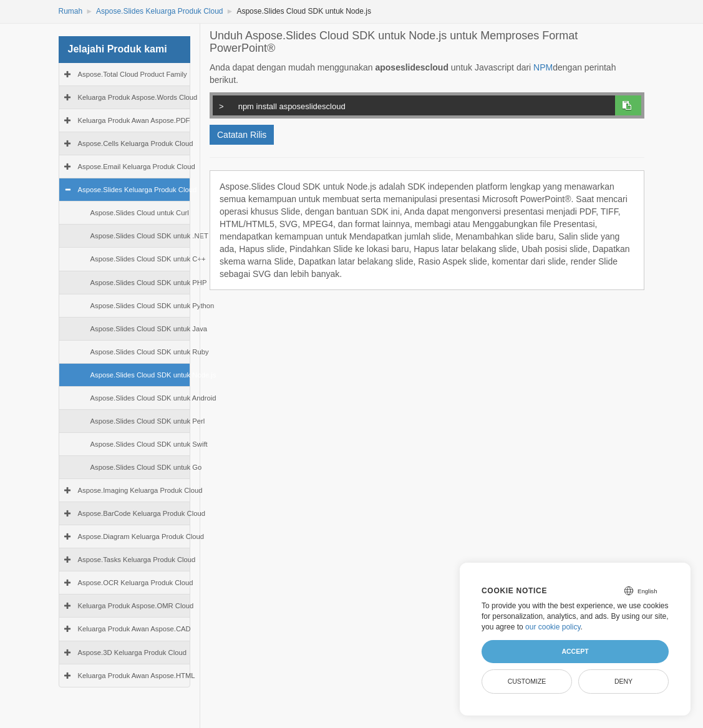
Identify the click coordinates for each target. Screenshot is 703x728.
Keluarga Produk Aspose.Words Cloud (138, 97)
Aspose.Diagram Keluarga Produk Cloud (141, 536)
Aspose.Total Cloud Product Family (133, 74)
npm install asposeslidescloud (417, 105)
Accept (575, 651)
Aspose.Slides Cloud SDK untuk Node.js (153, 375)
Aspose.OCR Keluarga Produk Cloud (136, 583)
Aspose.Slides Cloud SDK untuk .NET (149, 236)
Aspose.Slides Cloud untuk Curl (140, 213)
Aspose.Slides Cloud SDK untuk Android (153, 398)
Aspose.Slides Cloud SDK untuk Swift (149, 444)
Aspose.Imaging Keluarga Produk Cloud (140, 490)
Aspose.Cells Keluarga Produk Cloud (136, 143)
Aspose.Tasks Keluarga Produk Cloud (137, 560)
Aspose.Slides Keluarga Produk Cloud (159, 11)
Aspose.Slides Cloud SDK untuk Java (149, 329)
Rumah (71, 11)
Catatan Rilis (242, 135)
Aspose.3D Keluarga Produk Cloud (132, 653)
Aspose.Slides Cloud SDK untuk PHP (149, 283)
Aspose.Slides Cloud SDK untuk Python (153, 306)
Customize (527, 681)
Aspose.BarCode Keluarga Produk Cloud (142, 513)
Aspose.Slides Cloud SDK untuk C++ (148, 259)
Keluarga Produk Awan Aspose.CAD (134, 629)
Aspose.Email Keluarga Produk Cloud (137, 167)
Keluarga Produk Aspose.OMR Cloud (136, 606)
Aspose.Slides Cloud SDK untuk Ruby (150, 352)
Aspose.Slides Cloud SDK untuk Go (146, 467)
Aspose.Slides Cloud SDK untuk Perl (148, 421)
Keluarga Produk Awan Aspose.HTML (137, 676)
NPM (543, 67)
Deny (623, 681)
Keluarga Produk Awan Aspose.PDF (134, 120)
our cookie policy (553, 627)
